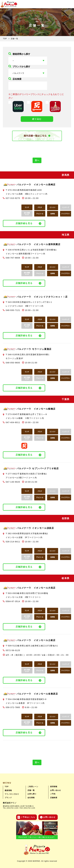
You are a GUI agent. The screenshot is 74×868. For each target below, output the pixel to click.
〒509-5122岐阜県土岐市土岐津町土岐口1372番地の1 (32, 646)
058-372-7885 (13, 707)
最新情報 (8, 790)
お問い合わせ (56, 790)
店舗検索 (54, 798)
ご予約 (53, 794)
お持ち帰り (32, 794)
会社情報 (31, 798)
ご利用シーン (33, 787)
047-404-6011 (13, 422)
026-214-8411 (13, 542)
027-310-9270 (13, 198)
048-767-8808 (13, 258)
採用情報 (54, 787)
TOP (7, 787)
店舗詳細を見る (24, 223)
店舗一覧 (31, 790)
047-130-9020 (13, 482)
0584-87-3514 (13, 601)
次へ (37, 160)
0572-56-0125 (13, 650)
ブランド (8, 798)
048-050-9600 (13, 363)
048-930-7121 (13, 310)
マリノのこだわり (12, 794)
